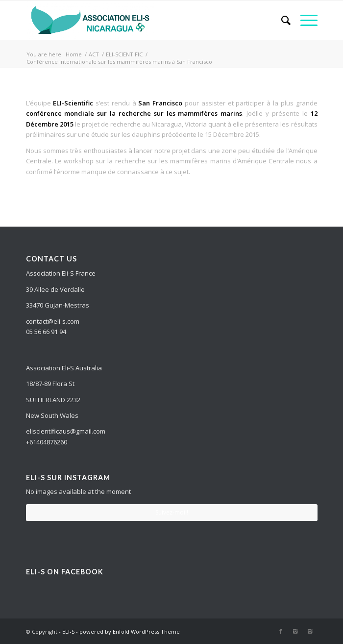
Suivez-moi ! (172, 512)
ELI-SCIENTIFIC (124, 54)
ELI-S (68, 631)
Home (74, 54)
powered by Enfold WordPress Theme (130, 631)
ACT (94, 54)
